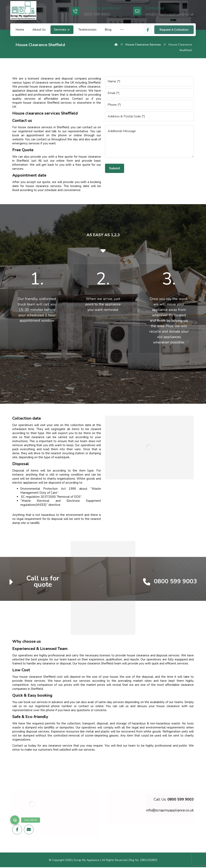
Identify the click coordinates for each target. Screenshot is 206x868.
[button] (15, 820)
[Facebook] (148, 30)
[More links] (122, 30)
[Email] (29, 830)
